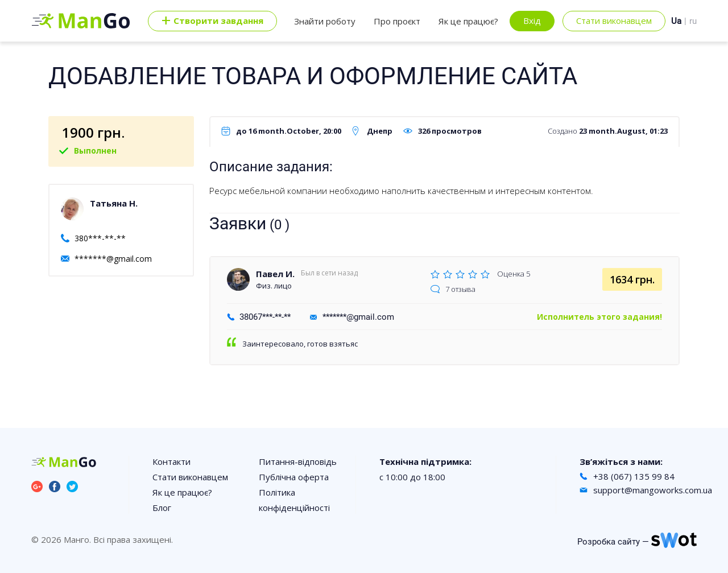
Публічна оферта (294, 477)
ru (693, 21)
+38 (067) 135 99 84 (634, 476)
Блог (162, 508)
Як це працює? (468, 21)
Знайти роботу (325, 21)
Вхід (532, 20)
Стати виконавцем (614, 20)
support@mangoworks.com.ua (653, 490)
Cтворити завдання (212, 21)
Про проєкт (397, 21)
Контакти (171, 461)
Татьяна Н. (114, 203)
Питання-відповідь (298, 461)
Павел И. (275, 274)
